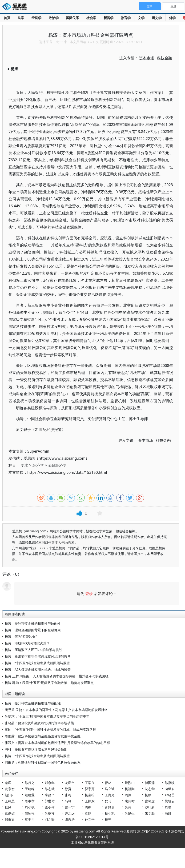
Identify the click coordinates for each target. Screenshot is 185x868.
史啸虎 (150, 801)
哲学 (172, 18)
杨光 (108, 819)
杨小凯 (110, 813)
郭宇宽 (90, 789)
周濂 (128, 795)
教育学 (126, 18)
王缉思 (10, 801)
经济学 (36, 18)
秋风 (8, 807)
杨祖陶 (130, 789)
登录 (89, 594)
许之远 (70, 813)
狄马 (108, 801)
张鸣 (68, 795)
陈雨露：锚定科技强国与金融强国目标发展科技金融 (43, 736)
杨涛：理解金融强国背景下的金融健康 (33, 630)
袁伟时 (130, 801)
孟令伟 (50, 807)
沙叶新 (150, 807)
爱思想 (16, 7)
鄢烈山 (130, 783)
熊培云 (170, 801)
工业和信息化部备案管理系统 (92, 842)
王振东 (90, 801)
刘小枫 (30, 807)
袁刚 (88, 813)
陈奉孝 (30, 801)
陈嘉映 (170, 783)
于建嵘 (30, 789)
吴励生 (130, 813)
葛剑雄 (10, 813)
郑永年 (50, 783)
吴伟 (128, 807)
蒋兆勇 (110, 807)
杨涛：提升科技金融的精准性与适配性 (33, 623)
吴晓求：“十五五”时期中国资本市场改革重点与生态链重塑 (47, 716)
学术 (24, 465)
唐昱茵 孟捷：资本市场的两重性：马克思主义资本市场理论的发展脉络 (56, 710)
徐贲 (68, 789)
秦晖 (8, 783)
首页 (7, 18)
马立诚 (110, 789)
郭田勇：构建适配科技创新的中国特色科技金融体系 (43, 762)
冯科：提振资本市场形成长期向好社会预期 (36, 749)
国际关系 (72, 18)
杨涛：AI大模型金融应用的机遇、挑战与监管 (38, 669)
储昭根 (30, 813)
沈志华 (150, 789)
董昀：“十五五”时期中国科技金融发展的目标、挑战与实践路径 (50, 729)
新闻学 (109, 18)
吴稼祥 (50, 813)
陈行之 (30, 783)
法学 (21, 18)
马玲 (68, 801)
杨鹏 (148, 795)
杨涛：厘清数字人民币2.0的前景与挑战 (33, 650)
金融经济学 (57, 465)
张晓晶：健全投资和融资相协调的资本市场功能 (39, 723)
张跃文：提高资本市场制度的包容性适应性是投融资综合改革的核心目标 (57, 743)
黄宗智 (10, 789)
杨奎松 (90, 795)
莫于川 (30, 819)
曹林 (108, 783)
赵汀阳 (10, 795)
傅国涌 (150, 783)
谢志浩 (70, 819)
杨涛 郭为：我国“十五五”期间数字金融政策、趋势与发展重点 (49, 683)
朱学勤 (150, 813)
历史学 (157, 18)
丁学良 (90, 783)
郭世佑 (50, 801)
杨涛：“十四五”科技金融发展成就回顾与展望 (37, 663)
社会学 (91, 18)
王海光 (110, 795)
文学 (141, 18)
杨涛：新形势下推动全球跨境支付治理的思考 (38, 656)
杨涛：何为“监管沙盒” (21, 637)
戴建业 (30, 795)
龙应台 (70, 783)
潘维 (168, 813)
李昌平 (50, 795)
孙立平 (90, 819)
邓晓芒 (170, 795)
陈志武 (50, 789)
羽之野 (50, 819)
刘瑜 (168, 807)
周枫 (88, 807)
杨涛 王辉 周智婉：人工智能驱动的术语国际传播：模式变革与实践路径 (57, 676)
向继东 (170, 789)
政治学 (54, 18)
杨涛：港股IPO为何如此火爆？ (27, 643)
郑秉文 (10, 819)
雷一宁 (70, 807)
